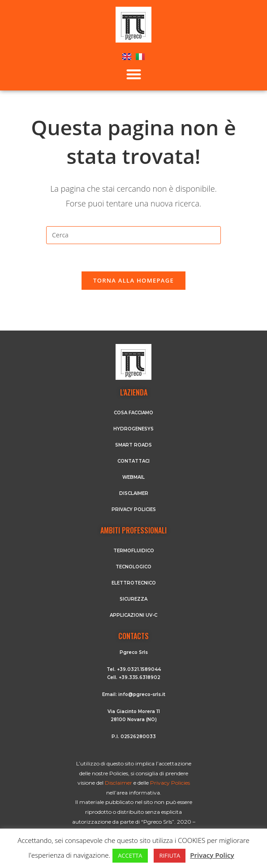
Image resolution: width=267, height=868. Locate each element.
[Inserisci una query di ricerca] (133, 235)
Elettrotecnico (134, 583)
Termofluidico (134, 551)
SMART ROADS (133, 445)
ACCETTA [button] (130, 855)
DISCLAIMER (134, 493)
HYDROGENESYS (133, 429)
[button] (134, 74)
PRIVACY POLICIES (134, 509)
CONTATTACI (133, 461)
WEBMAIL (133, 477)
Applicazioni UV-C (133, 615)
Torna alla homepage (133, 280)
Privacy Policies (170, 783)
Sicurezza (133, 599)
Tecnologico (133, 567)
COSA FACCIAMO (133, 413)
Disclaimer (119, 783)
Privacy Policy (212, 855)
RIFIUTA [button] (170, 855)
